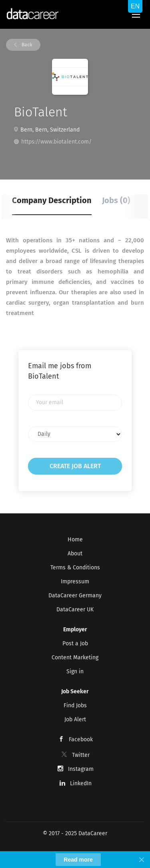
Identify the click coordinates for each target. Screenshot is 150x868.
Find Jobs (75, 705)
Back (26, 45)
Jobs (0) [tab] (116, 200)
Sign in (75, 671)
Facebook (81, 739)
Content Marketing (75, 657)
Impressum (75, 582)
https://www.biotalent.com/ (56, 142)
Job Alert (75, 719)
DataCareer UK (75, 610)
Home (75, 540)
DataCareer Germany (75, 596)
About (75, 554)
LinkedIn (81, 783)
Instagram (81, 769)
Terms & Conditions (75, 568)
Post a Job (75, 644)
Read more (78, 860)
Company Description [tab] (52, 200)
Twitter (81, 755)
